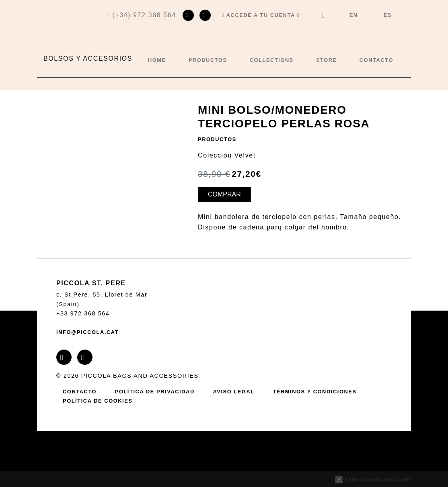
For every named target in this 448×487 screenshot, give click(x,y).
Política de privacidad (155, 392)
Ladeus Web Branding (378, 479)
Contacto (376, 60)
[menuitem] (354, 15)
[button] (261, 15)
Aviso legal (233, 392)
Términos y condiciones (314, 392)
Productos (208, 60)
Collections (272, 60)
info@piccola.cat (87, 332)
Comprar (224, 194)
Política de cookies (98, 401)
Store (327, 60)
